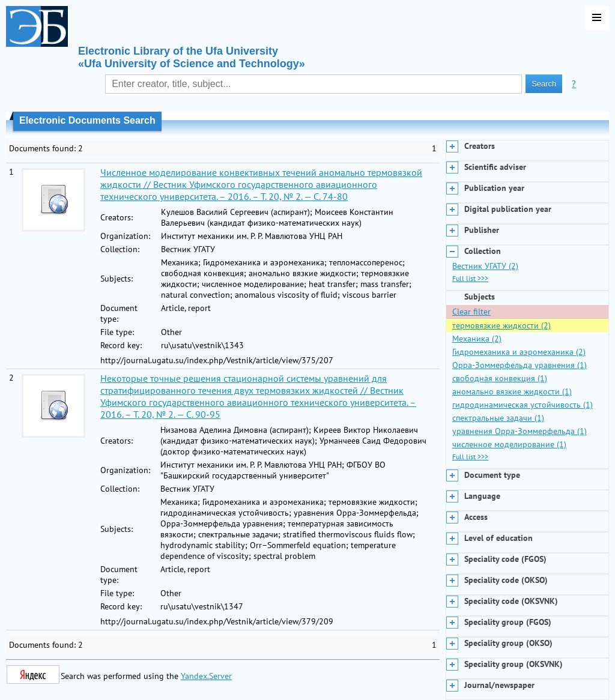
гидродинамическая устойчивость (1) (523, 405)
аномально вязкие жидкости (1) (512, 391)
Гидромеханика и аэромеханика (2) (519, 352)
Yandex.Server (206, 676)
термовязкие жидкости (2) (501, 325)
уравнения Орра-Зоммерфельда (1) (520, 431)
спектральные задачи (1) (498, 418)
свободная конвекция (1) (500, 378)
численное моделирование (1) (509, 444)
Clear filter (471, 312)
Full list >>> (470, 278)
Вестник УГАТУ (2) (485, 266)
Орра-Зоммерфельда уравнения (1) (520, 365)
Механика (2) (477, 339)
